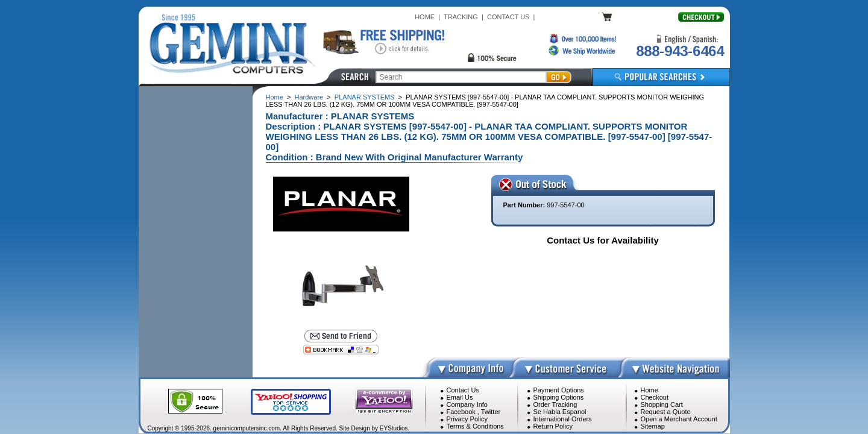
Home (275, 97)
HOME (425, 17)
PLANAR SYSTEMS (365, 97)
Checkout (655, 397)
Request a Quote (666, 412)
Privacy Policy (467, 419)
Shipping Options (559, 397)
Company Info (467, 404)
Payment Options (559, 390)
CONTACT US (508, 17)
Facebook (461, 412)
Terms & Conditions (475, 426)
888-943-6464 (680, 51)
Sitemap (653, 426)
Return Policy (553, 426)
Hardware (309, 97)
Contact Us (463, 390)
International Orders (563, 419)
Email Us (460, 397)
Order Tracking (555, 404)
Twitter (491, 412)
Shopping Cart (662, 404)
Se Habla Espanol (560, 412)
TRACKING (461, 17)
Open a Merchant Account (679, 419)
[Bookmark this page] (341, 350)
